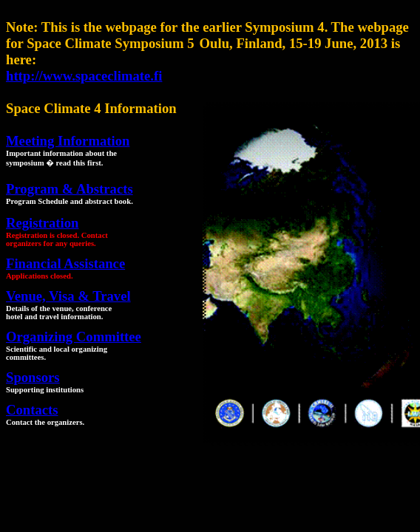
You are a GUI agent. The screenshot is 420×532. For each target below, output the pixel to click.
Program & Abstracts (70, 189)
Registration (42, 223)
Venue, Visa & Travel (68, 296)
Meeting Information (68, 141)
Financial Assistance (65, 263)
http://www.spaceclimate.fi (84, 76)
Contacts (32, 410)
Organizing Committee (74, 337)
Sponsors (33, 377)
